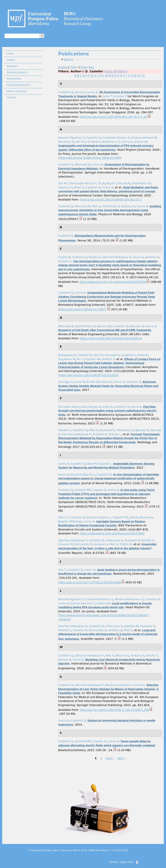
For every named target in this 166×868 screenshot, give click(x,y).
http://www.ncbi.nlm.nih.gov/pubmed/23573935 (113, 282)
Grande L (115, 434)
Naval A (106, 382)
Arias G (107, 407)
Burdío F (95, 257)
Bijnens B (65, 660)
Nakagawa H (67, 355)
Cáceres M (65, 544)
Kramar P (120, 96)
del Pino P (82, 142)
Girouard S (112, 355)
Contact (11, 98)
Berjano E (65, 261)
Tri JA (101, 183)
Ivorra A (92, 92)
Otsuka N (124, 183)
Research (12, 66)
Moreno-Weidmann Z (105, 142)
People (11, 60)
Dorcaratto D (83, 544)
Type (84, 67)
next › (110, 758)
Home (10, 54)
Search (68, 59)
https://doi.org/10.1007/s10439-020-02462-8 (111, 338)
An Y (80, 359)
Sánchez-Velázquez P (117, 257)
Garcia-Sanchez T (83, 603)
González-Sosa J (69, 407)
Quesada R (107, 430)
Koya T (111, 183)
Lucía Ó (80, 382)
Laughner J (128, 355)
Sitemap (113, 862)
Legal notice (127, 862)
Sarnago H (65, 382)
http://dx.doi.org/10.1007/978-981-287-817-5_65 (113, 117)
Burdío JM (93, 382)
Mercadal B (82, 164)
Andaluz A (128, 206)
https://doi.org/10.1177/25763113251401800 (89, 582)
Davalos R (137, 326)
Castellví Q (66, 92)
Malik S (63, 517)
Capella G (99, 490)
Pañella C (65, 430)
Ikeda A (143, 355)
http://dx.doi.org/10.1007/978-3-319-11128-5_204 (114, 710)
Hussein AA (93, 359)
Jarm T (108, 96)
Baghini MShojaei (70, 521)
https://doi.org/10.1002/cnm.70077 (82, 309)
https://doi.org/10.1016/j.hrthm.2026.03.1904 (90, 158)
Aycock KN (104, 326)
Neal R (99, 355)
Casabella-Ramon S (116, 138)
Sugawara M (67, 359)
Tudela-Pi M (120, 517)
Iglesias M (142, 430)
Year (91, 67)
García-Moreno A (141, 517)
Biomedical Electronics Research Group (83, 19)
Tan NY (63, 183)
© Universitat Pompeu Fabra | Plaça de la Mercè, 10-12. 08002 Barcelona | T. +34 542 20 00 (78, 850)
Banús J (80, 92)
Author (63, 67)
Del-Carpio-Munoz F (83, 183)
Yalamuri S (65, 187)
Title (73, 67)
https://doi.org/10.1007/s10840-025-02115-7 (111, 200)
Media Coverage (17, 91)
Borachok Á (66, 142)
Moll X (96, 206)
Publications (14, 79)
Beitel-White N (85, 326)
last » (121, 758)
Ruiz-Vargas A (91, 407)
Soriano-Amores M (144, 138)
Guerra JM (141, 142)
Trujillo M (64, 257)
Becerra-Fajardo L (99, 464)
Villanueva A (125, 430)
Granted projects (17, 72)
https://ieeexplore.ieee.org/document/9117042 (112, 533)
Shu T (62, 570)
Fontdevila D (111, 206)
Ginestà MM (83, 490)
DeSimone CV (141, 183)
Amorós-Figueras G (71, 138)
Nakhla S (109, 359)
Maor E (79, 187)
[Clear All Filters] (116, 71)
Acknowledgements (18, 85)
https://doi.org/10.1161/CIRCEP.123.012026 (88, 375)
